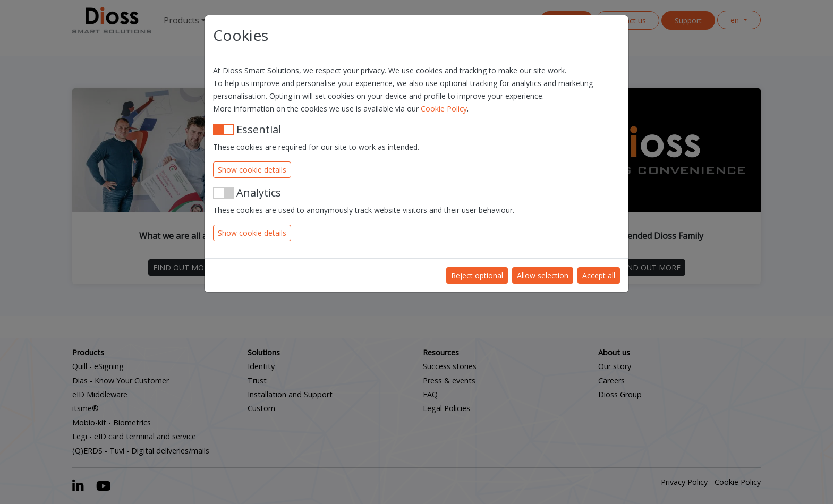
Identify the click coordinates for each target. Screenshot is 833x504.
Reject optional (477, 275)
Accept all (599, 275)
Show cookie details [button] (252, 170)
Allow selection (543, 275)
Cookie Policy (444, 109)
